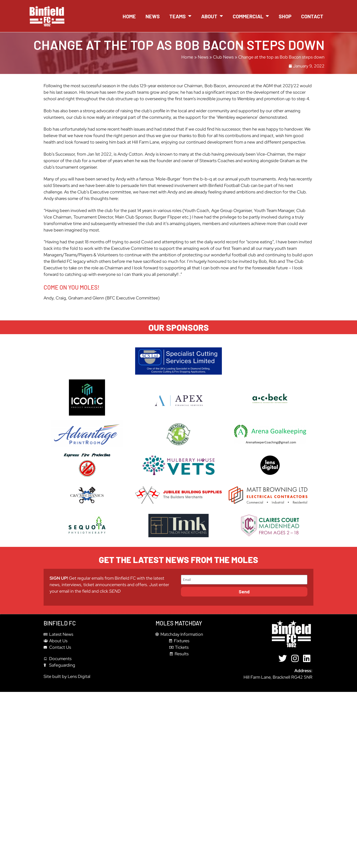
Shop (285, 16)
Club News (223, 57)
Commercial (251, 16)
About (212, 16)
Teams (180, 16)
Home (129, 16)
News (153, 16)
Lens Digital (79, 676)
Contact (312, 16)
